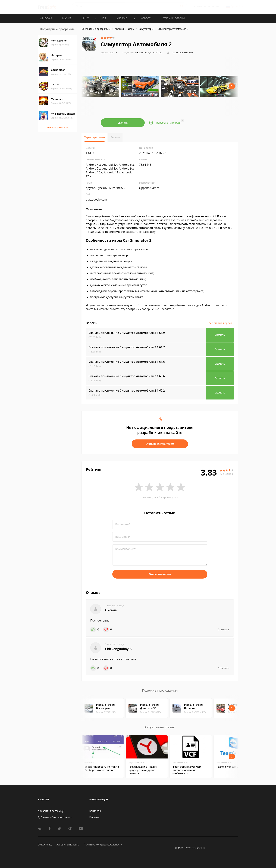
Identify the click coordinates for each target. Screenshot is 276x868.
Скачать (123, 123)
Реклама (94, 817)
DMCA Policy (45, 844)
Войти (198, 6)
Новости (146, 18)
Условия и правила (68, 844)
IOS (104, 18)
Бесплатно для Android (149, 52)
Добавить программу (51, 811)
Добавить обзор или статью (55, 817)
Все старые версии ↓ (221, 323)
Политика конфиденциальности (103, 844)
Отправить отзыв (160, 574)
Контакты (95, 811)
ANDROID (122, 18)
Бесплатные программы (96, 29)
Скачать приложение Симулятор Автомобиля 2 (127, 333)
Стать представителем (160, 444)
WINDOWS (46, 18)
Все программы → (58, 127)
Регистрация (212, 6)
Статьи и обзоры (174, 18)
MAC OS (67, 18)
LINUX (85, 18)
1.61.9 (109, 52)
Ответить (223, 629)
